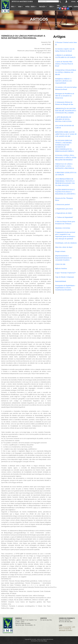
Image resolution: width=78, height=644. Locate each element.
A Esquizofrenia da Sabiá (63, 213)
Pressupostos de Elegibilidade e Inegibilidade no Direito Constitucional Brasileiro (65, 288)
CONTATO (70, 7)
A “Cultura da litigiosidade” (64, 217)
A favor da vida (60, 264)
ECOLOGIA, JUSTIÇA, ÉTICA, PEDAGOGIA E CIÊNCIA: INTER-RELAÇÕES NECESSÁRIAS (66, 157)
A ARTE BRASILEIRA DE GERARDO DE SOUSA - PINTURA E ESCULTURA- (64, 119)
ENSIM (20, 7)
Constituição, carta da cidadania (66, 243)
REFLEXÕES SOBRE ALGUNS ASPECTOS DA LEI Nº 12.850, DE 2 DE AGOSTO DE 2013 (66, 134)
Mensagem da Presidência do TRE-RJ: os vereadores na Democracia (65, 96)
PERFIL (13, 7)
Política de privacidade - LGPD (67, 627)
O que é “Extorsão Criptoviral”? (65, 273)
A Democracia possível (62, 204)
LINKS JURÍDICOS (59, 7)
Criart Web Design (43, 641)
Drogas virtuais (60, 251)
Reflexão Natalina (61, 268)
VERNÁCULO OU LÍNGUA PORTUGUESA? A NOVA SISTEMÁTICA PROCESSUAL (65, 166)
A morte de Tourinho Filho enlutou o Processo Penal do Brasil (64, 64)
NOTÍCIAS (27, 7)
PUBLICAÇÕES (42, 7)
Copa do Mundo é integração (65, 277)
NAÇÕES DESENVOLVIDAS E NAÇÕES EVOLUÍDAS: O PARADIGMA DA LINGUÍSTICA (65, 192)
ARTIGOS (65, 7)
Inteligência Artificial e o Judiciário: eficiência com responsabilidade (63, 81)
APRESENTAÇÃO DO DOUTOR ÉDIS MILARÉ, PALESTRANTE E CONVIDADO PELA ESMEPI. (66, 111)
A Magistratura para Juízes (64, 209)
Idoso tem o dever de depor (64, 247)
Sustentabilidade (61, 281)
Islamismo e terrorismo (63, 228)
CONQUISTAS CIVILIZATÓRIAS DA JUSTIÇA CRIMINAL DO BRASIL (66, 72)
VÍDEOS (51, 7)
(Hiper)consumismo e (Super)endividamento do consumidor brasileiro (63, 258)
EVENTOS (33, 7)
